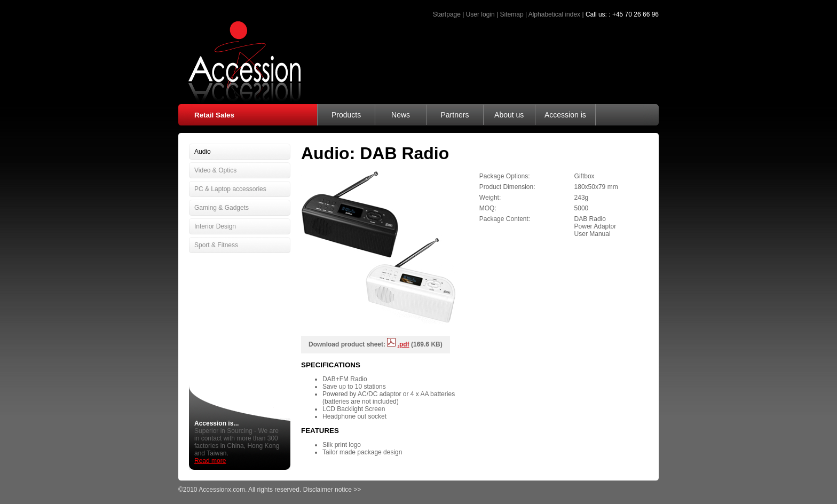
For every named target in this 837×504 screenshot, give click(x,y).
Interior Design (215, 226)
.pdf (404, 344)
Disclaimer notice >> (332, 490)
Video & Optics (215, 170)
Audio (203, 152)
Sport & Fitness (216, 245)
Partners (455, 115)
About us (509, 115)
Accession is (565, 115)
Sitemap (512, 14)
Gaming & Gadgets (222, 208)
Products (346, 115)
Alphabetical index (554, 14)
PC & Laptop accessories (230, 189)
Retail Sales (214, 115)
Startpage (447, 14)
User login (480, 14)
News (401, 115)
